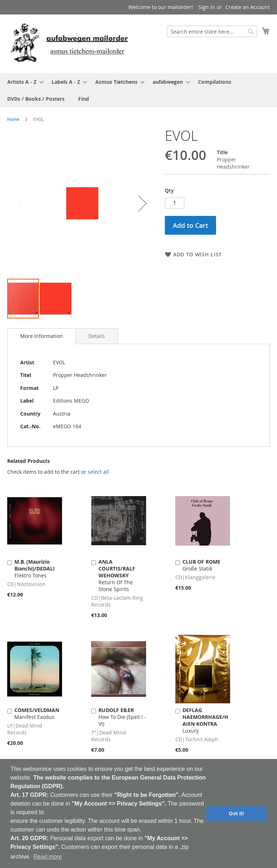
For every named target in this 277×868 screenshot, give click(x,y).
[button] (142, 203)
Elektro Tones (35, 568)
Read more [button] (47, 857)
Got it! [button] (237, 813)
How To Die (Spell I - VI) (122, 717)
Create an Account (248, 7)
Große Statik (201, 565)
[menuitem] (23, 82)
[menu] (138, 90)
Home (13, 119)
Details (97, 336)
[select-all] (98, 472)
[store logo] (69, 44)
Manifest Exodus (37, 713)
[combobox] (212, 31)
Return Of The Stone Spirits (117, 575)
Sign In (207, 7)
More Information (41, 336)
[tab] (41, 336)
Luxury (205, 720)
